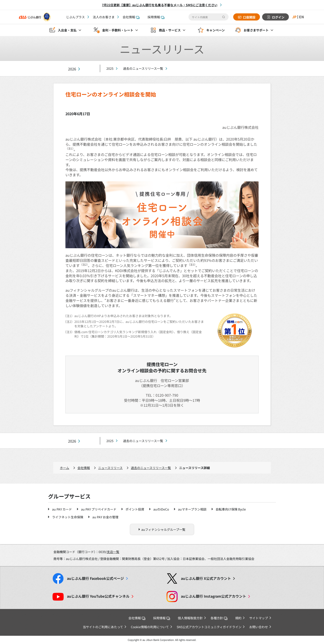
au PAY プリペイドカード (99, 509)
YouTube (98, 596)
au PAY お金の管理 (105, 517)
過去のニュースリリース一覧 (143, 68)
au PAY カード (62, 509)
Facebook (95, 578)
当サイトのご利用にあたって (103, 627)
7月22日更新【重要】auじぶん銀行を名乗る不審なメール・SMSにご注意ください (160, 5)
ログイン (278, 17)
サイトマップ (259, 618)
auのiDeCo (161, 509)
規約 (238, 618)
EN (302, 17)
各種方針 (219, 618)
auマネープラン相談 (192, 509)
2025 (110, 68)
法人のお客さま (104, 17)
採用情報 (156, 17)
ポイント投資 (135, 509)
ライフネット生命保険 (68, 517)
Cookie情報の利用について (150, 627)
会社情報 (131, 17)
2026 (72, 69)
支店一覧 (113, 552)
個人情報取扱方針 (190, 618)
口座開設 (249, 17)
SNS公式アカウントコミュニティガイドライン (209, 627)
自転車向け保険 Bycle (231, 509)
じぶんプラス (75, 17)
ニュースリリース (110, 468)
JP (294, 17)
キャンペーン (216, 30)
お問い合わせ (259, 627)
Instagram (214, 596)
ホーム (65, 468)
